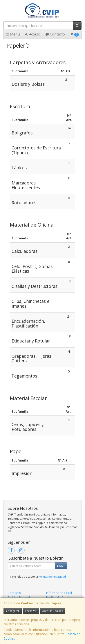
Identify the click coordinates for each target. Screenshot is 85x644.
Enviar (61, 566)
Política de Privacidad (52, 577)
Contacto (55, 34)
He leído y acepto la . (39, 577)
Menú (13, 34)
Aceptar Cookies (52, 611)
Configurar (13, 611)
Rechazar (31, 611)
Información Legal (59, 593)
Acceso (33, 34)
